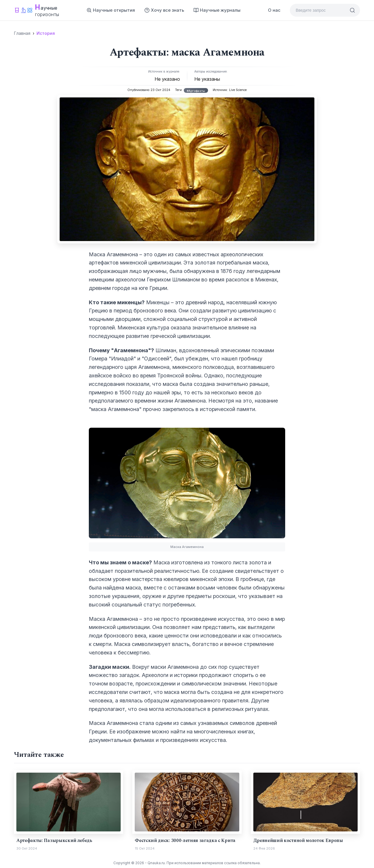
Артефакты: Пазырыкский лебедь (54, 841)
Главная (22, 33)
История (46, 33)
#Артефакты (196, 91)
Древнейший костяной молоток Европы (298, 841)
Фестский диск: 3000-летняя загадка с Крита (185, 841)
